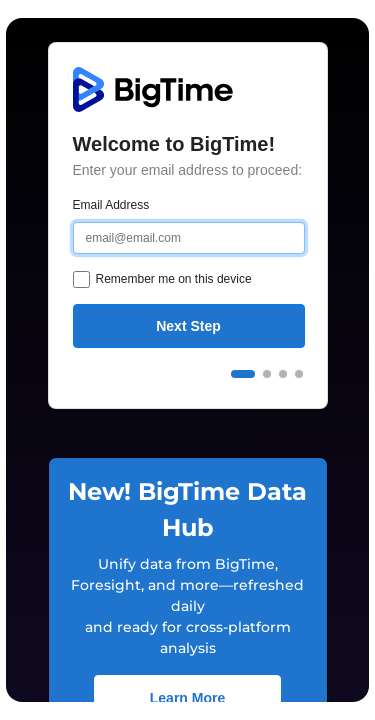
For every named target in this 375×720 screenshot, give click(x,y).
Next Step (188, 326)
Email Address (111, 205)
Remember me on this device (174, 279)
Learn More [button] (187, 698)
